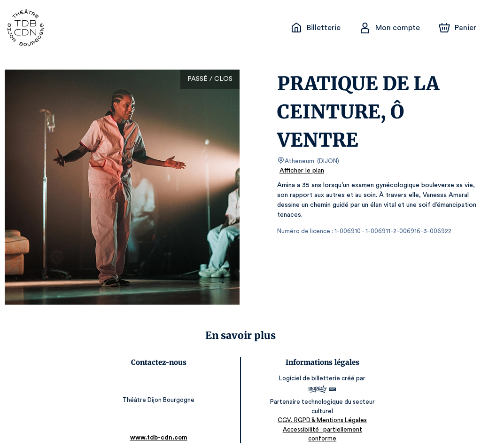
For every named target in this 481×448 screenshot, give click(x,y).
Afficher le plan (301, 171)
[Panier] (458, 28)
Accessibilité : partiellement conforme (322, 429)
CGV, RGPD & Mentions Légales (322, 420)
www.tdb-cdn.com (159, 428)
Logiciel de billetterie (310, 378)
